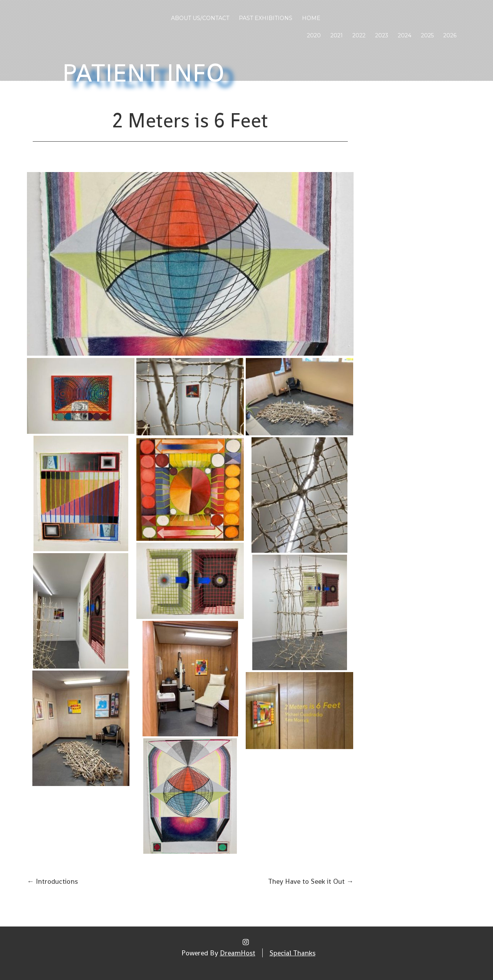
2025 (427, 35)
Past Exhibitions (266, 18)
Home (311, 18)
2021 (337, 35)
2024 (405, 35)
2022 (359, 35)
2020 (314, 35)
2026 (450, 35)
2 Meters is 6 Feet (190, 120)
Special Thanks (293, 953)
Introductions (52, 881)
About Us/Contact (200, 18)
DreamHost (238, 953)
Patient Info (144, 73)
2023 (382, 35)
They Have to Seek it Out (311, 881)
